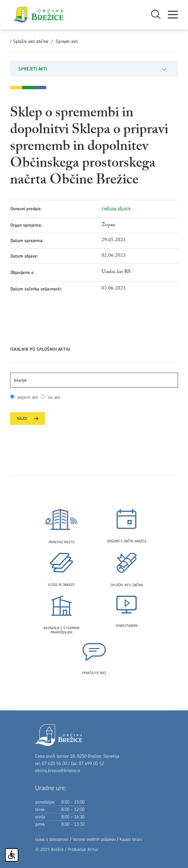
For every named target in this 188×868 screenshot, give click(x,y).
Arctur (93, 849)
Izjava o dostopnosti (52, 839)
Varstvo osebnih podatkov (94, 839)
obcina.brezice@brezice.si (58, 770)
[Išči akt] (94, 380)
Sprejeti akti (67, 41)
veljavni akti (28, 397)
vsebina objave (116, 209)
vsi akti (53, 397)
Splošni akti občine (31, 41)
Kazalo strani (131, 839)
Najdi (27, 418)
